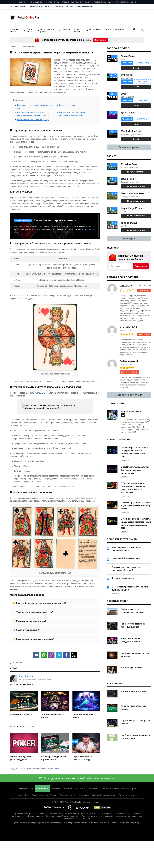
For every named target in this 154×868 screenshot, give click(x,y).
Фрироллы (120, 29)
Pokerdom (144, 334)
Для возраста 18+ (68, 795)
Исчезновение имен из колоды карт (33, 120)
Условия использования (88, 789)
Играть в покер (14, 30)
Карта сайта (20, 795)
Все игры (129, 239)
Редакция (49, 6)
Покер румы (29, 30)
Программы (95, 29)
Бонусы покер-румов (47, 30)
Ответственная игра (84, 6)
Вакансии (69, 6)
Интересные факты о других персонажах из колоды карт (72, 114)
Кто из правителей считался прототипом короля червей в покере (34, 114)
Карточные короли (68, 105)
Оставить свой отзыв (129, 395)
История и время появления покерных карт (35, 107)
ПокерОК (144, 291)
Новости (66, 29)
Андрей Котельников (131, 412)
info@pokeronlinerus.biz (126, 2)
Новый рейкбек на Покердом (126, 558)
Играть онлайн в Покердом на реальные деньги (127, 549)
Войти (57, 769)
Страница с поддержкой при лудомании (98, 795)
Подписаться (141, 266)
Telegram (133, 29)
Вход (12, 6)
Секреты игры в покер (123, 578)
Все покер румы (129, 147)
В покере (14, 249)
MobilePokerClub (130, 372)
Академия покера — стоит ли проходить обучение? (126, 569)
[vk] (123, 415)
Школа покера (77, 30)
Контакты (59, 6)
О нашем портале (35, 6)
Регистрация (20, 6)
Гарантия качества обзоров (43, 795)
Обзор (136, 68)
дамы (43, 393)
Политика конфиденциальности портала (122, 789)
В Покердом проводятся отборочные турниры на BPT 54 (130, 588)
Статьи (108, 29)
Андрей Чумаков (27, 676)
